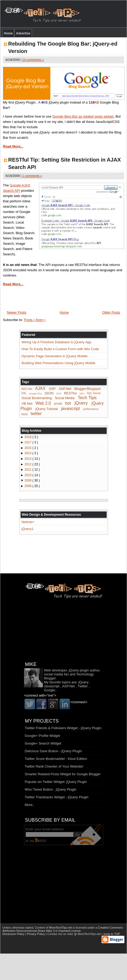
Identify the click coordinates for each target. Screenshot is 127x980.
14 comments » (33, 60)
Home (8, 33)
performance (91, 409)
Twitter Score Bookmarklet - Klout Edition (56, 759)
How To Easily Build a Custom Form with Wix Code (60, 349)
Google (50, 690)
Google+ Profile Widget (43, 736)
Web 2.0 (43, 403)
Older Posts (111, 312)
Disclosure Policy (14, 934)
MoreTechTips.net (61, 928)
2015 (29, 448)
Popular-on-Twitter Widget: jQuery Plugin (56, 782)
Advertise (23, 33)
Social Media (65, 398)
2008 (29, 486)
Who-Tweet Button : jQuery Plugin (51, 789)
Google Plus (35, 394)
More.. (30, 805)
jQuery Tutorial (47, 409)
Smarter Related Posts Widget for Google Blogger (63, 774)
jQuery (81, 403)
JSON (49, 393)
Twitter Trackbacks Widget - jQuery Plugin (57, 797)
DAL (24, 393)
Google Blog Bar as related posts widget (83, 116)
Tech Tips (87, 398)
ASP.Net (65, 389)
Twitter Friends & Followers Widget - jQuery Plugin (63, 728)
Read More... (13, 146)
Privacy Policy (36, 934)
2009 (29, 480)
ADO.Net (27, 389)
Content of (54, 928)
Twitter (83, 686)
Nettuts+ (28, 522)
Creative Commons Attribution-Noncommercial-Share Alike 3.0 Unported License (63, 929)
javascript (70, 409)
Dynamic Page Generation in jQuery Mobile (54, 356)
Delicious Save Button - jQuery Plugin (53, 751)
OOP (59, 394)
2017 (29, 442)
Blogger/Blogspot (88, 389)
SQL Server (94, 393)
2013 (29, 459)
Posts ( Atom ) (35, 320)
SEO (82, 394)
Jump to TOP (111, 934)
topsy (25, 414)
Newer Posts (17, 312)
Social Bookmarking (37, 398)
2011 (29, 470)
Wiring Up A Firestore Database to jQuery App (56, 342)
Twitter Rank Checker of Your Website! (54, 766)
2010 (29, 475)
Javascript (52, 686)
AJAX (40, 388)
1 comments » (32, 176)
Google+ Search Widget (43, 743)
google (58, 404)
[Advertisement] (64, 880)
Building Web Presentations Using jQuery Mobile (58, 363)
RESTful (70, 393)
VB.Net (27, 403)
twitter (36, 414)
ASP (52, 389)
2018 (29, 437)
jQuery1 (27, 529)
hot (68, 403)
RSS (41, 841)
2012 (29, 464)
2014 (29, 453)
